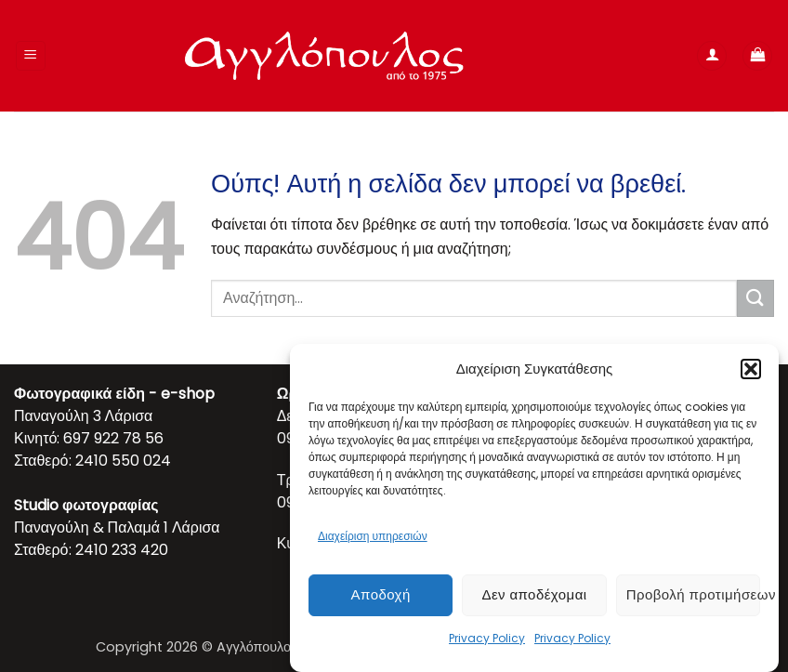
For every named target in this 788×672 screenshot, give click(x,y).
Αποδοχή (381, 594)
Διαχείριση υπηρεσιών (373, 536)
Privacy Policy (487, 638)
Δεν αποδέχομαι (534, 594)
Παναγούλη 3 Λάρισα (83, 416)
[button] (751, 369)
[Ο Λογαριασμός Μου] (712, 56)
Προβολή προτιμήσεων (693, 594)
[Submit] (755, 298)
